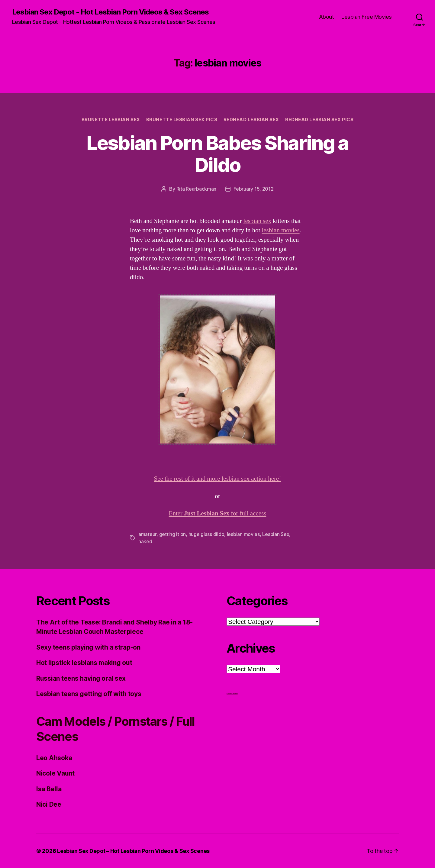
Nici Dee (49, 804)
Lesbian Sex (276, 534)
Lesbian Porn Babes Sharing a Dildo (217, 154)
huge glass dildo (206, 534)
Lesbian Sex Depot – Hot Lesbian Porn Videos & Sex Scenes (133, 851)
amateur (147, 534)
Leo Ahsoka (54, 758)
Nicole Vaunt (55, 773)
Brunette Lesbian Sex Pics (182, 120)
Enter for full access (218, 513)
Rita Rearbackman (197, 189)
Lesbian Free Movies (367, 17)
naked (145, 541)
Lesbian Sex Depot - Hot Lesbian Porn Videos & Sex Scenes (110, 12)
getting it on (173, 534)
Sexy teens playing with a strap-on (88, 647)
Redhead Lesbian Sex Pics (319, 120)
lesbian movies (280, 230)
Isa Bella (49, 789)
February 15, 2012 (253, 189)
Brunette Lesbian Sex (111, 120)
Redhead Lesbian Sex (251, 120)
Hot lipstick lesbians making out (84, 663)
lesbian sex (257, 221)
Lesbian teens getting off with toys (89, 694)
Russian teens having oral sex (81, 678)
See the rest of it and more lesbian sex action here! (218, 479)
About (327, 17)
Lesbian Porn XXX (232, 694)
